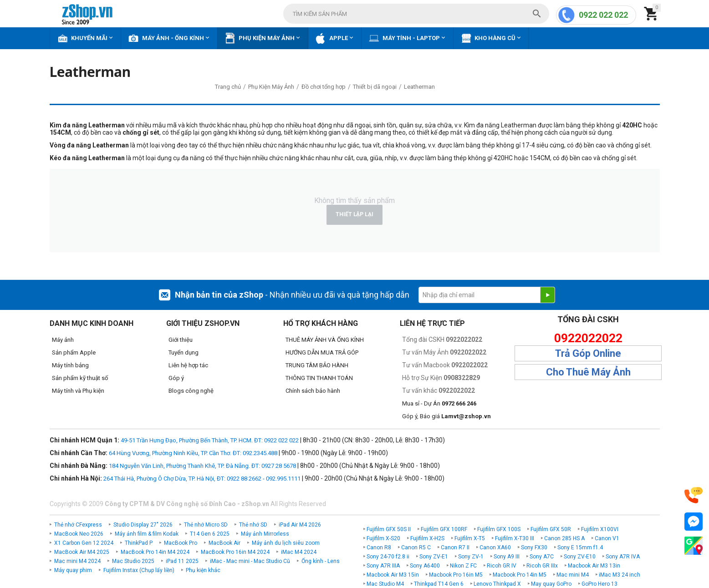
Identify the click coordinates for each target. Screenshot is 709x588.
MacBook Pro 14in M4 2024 (155, 552)
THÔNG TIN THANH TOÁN (319, 378)
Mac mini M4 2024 (77, 561)
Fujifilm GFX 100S (499, 529)
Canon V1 (607, 538)
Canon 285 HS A (564, 538)
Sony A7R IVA (623, 557)
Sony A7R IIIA (383, 566)
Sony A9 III (507, 557)
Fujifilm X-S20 (383, 538)
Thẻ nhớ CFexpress (78, 525)
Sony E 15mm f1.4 (580, 547)
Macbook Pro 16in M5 (456, 575)
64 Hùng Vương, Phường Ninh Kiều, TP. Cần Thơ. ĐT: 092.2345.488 (193, 453)
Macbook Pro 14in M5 (520, 575)
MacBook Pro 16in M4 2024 (235, 552)
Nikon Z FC (463, 566)
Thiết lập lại (354, 214)
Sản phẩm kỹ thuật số (80, 378)
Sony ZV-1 (471, 557)
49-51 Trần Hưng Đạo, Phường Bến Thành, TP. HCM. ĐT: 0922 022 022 (210, 440)
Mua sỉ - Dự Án (439, 403)
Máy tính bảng (70, 365)
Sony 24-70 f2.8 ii (388, 557)
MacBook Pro (181, 543)
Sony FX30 (534, 547)
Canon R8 (379, 547)
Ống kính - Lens (321, 561)
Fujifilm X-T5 (470, 538)
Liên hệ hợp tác (188, 365)
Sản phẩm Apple (74, 352)
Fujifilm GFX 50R (551, 529)
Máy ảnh (63, 340)
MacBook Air (224, 543)
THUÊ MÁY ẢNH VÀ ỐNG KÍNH (325, 340)
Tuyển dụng (184, 352)
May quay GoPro (551, 584)
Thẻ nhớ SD (253, 525)
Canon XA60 (495, 547)
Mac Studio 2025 (133, 561)
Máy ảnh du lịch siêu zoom (286, 543)
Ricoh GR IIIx (542, 566)
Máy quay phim (73, 570)
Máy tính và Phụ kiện (78, 391)
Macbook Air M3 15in (393, 575)
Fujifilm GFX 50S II (389, 529)
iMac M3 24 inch (620, 575)
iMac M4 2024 (299, 552)
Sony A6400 (425, 566)
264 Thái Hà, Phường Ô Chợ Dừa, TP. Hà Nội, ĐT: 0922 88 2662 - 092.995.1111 (202, 479)
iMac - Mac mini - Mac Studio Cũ (250, 561)
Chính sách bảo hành (313, 391)
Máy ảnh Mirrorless (265, 534)
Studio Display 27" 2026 (143, 525)
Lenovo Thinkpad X (497, 584)
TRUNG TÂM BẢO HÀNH (317, 365)
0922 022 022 (603, 15)
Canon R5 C (416, 547)
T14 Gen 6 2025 (210, 534)
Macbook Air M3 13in (594, 566)
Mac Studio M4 (385, 584)
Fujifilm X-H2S (427, 538)
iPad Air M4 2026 (300, 525)
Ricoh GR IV (502, 566)
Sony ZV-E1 (434, 557)
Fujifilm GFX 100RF (444, 529)
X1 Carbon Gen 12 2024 (84, 543)
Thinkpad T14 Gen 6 (439, 584)
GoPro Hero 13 (599, 584)
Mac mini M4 (573, 575)
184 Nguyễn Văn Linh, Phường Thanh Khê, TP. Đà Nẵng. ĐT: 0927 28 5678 (202, 466)
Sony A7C (542, 557)
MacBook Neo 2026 (79, 534)
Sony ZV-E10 (580, 557)
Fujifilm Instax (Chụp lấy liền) (139, 570)
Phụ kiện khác (203, 570)
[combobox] (416, 14)
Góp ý (176, 378)
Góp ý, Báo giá (446, 416)
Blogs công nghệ (191, 391)
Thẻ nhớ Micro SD (206, 525)
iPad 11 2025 (182, 561)
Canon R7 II (455, 547)
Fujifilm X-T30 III (515, 538)
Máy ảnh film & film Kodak (147, 534)
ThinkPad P (139, 543)
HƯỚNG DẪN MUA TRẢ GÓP (322, 352)
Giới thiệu (181, 340)
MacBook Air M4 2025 (82, 552)
